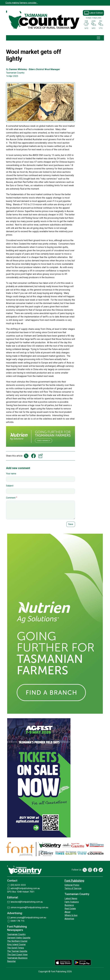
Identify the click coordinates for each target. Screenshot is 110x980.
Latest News (71, 898)
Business (69, 905)
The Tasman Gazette (17, 951)
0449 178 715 (17, 921)
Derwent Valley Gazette (19, 938)
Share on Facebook (33, 456)
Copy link (41, 456)
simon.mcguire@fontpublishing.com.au (29, 907)
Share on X (26, 456)
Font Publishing (74, 881)
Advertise (69, 919)
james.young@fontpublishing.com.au (28, 918)
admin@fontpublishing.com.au (25, 888)
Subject (10, 486)
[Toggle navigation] (98, 38)
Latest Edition (96, 13)
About (67, 912)
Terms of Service (73, 888)
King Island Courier (16, 944)
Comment (11, 498)
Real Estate (70, 909)
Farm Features (72, 902)
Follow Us (77, 870)
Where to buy (71, 915)
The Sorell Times (16, 948)
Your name (11, 474)
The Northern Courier (17, 941)
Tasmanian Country (16, 934)
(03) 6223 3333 (18, 885)
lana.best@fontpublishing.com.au (27, 902)
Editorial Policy (72, 885)
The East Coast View (17, 955)
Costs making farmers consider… (22, 3)
